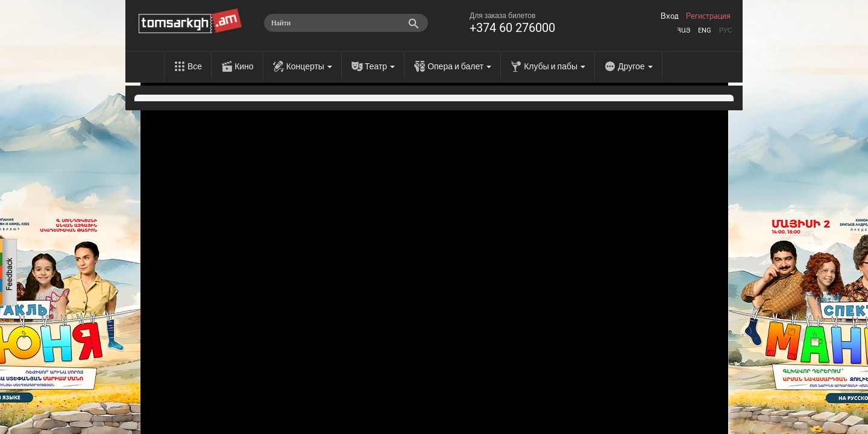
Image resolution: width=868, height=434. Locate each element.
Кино (244, 66)
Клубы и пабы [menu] (555, 66)
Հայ (684, 30)
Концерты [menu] (309, 66)
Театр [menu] (380, 66)
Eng (705, 30)
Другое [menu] (635, 66)
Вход (670, 16)
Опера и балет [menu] (459, 66)
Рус (726, 30)
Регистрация (708, 16)
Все (195, 66)
